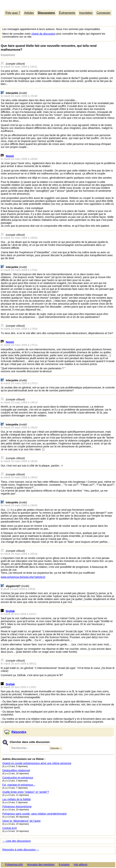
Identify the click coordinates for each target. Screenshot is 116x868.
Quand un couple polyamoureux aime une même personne (37, 763)
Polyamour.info (58, 4)
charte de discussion (43, 34)
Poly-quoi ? (13, 13)
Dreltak (10, 611)
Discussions (46, 13)
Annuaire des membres (41, 865)
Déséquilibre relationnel (16, 770)
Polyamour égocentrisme (17, 806)
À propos (64, 865)
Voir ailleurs (81, 865)
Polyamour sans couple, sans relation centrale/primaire (35, 814)
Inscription (86, 13)
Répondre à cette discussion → (21, 850)
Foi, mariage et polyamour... (19, 785)
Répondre (19, 732)
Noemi (10, 156)
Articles (29, 13)
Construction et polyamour (18, 778)
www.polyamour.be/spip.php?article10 (23, 577)
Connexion (103, 13)
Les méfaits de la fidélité (17, 799)
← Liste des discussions (17, 841)
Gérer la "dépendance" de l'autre (22, 821)
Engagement (8, 55)
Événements (67, 13)
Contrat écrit (10, 828)
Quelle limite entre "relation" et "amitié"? (26, 792)
